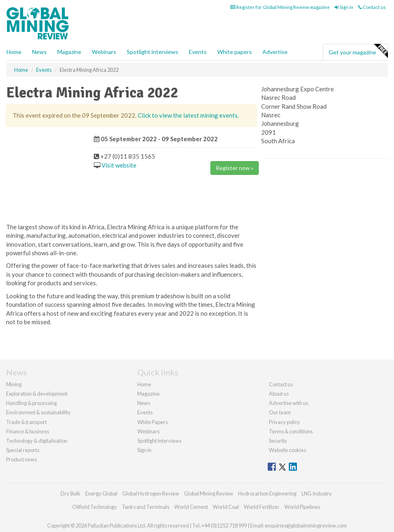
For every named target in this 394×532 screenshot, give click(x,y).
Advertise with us (289, 403)
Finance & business (28, 431)
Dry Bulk (70, 493)
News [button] (39, 52)
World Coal (226, 507)
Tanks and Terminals (146, 507)
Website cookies (288, 450)
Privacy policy (285, 422)
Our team (280, 412)
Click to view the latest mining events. (188, 115)
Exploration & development (37, 394)
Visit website (119, 165)
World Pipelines (302, 507)
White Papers (153, 422)
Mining (14, 384)
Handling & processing (31, 403)
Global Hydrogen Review (151, 493)
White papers (235, 52)
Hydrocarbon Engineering (267, 493)
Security (278, 441)
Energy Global (101, 493)
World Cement (191, 507)
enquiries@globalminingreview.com (306, 526)
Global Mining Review (209, 493)
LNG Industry (317, 493)
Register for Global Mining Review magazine (280, 7)
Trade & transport (26, 422)
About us (279, 394)
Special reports (23, 450)
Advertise (275, 52)
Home (14, 52)
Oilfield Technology (95, 507)
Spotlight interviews (153, 52)
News (144, 403)
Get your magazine (358, 51)
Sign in (344, 7)
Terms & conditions (291, 431)
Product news (22, 459)
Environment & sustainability (38, 412)
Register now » (235, 168)
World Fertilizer (262, 507)
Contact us (372, 7)
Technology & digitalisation (37, 441)
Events (198, 52)
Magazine (69, 52)
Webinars (104, 52)
